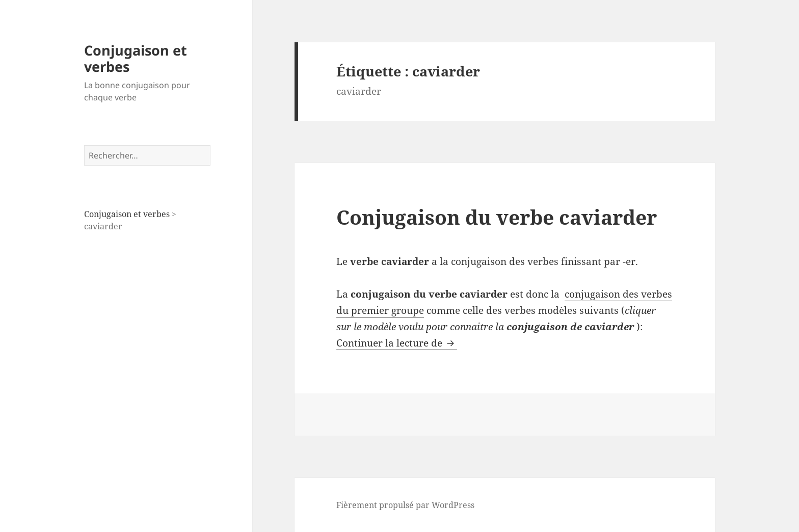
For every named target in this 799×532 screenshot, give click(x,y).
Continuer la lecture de (397, 343)
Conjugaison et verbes (136, 58)
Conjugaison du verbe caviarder (497, 217)
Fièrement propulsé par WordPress (405, 505)
